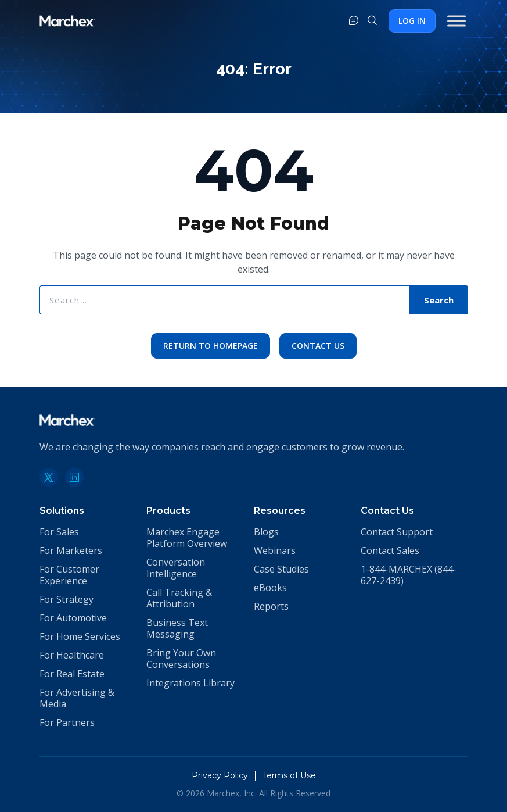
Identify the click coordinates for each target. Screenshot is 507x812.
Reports (271, 606)
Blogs (266, 532)
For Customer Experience (69, 575)
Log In (412, 21)
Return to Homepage (211, 346)
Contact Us (318, 346)
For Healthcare (72, 655)
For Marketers (71, 550)
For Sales (59, 532)
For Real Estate (72, 674)
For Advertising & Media (77, 698)
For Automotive (73, 618)
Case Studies (281, 569)
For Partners (67, 722)
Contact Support (397, 532)
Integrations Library (190, 683)
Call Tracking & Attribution (179, 598)
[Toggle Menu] (456, 21)
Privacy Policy (220, 775)
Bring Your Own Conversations (181, 659)
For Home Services (80, 636)
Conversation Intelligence (176, 568)
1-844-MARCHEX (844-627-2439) (409, 575)
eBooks (270, 588)
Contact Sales (390, 550)
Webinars (275, 550)
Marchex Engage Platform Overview (187, 538)
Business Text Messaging (177, 628)
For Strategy (66, 599)
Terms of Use (289, 775)
